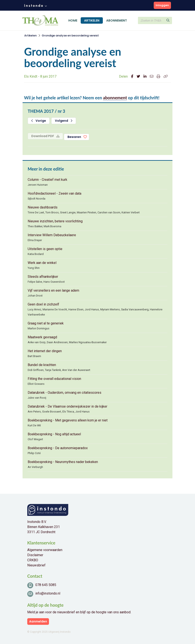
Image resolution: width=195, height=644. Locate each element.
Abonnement (117, 20)
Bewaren (74, 137)
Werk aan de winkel (42, 263)
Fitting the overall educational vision (54, 379)
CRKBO (33, 560)
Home (73, 20)
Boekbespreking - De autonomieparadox (58, 448)
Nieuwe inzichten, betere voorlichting (55, 221)
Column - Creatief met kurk (47, 180)
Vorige (39, 121)
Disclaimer (35, 555)
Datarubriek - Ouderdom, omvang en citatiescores (65, 393)
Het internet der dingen (45, 351)
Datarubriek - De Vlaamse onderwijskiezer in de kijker (67, 406)
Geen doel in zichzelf (43, 304)
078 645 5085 (46, 585)
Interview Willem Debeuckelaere (52, 235)
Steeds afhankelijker (43, 277)
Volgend (64, 121)
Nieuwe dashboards (43, 207)
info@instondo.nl (48, 593)
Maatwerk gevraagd (42, 337)
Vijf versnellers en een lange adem (53, 290)
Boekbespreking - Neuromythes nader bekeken (63, 462)
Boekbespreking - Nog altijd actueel (54, 434)
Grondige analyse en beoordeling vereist (70, 35)
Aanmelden (38, 621)
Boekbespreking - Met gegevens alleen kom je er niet (68, 420)
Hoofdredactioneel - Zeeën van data (54, 193)
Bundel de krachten (42, 365)
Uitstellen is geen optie (45, 249)
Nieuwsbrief (36, 565)
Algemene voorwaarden (45, 550)
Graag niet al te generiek (46, 323)
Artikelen (92, 20)
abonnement (115, 98)
